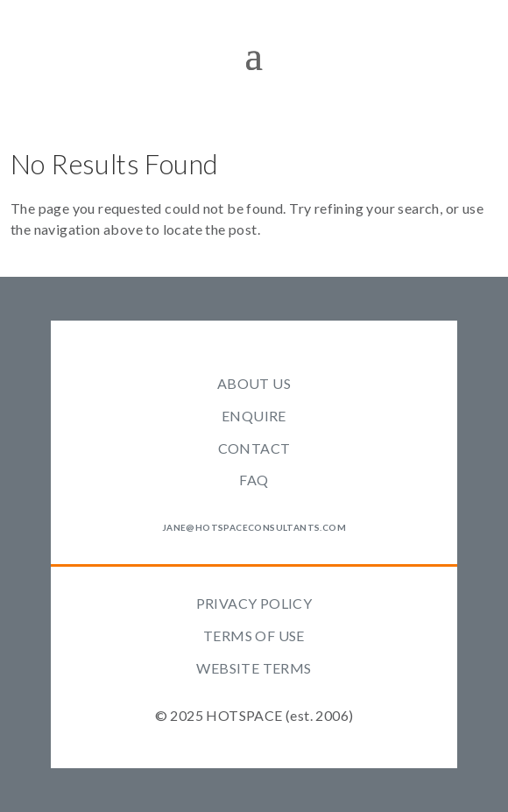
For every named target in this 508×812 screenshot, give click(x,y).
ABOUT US (254, 383)
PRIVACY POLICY (254, 603)
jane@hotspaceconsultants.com (254, 527)
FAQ (254, 480)
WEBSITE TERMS (254, 668)
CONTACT (254, 448)
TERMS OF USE (254, 635)
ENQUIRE (254, 416)
